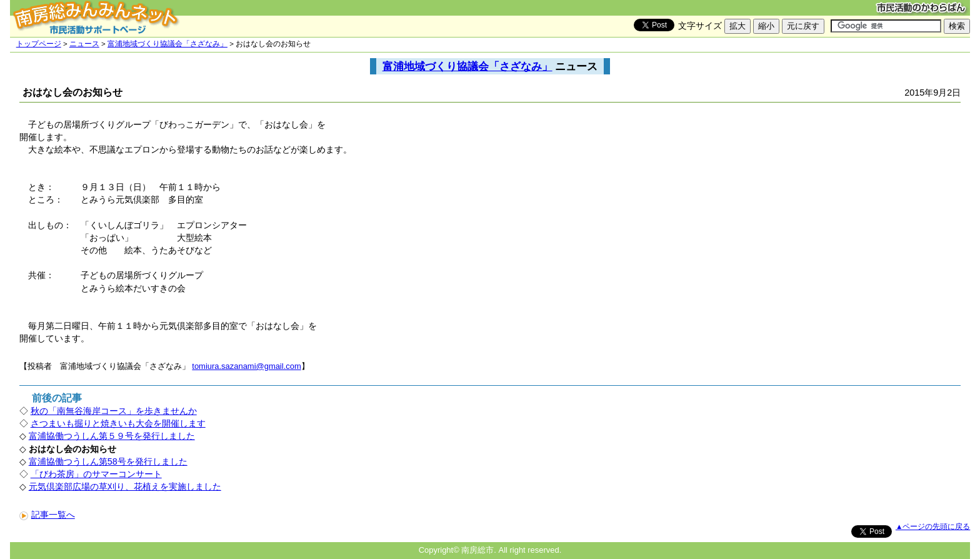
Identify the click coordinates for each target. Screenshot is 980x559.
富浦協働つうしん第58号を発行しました (108, 461)
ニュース (84, 44)
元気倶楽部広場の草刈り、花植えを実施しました (125, 486)
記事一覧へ (47, 515)
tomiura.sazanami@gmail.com (246, 366)
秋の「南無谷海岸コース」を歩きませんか (114, 411)
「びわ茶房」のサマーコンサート (96, 474)
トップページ (39, 44)
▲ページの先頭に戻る (933, 526)
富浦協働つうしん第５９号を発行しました (112, 436)
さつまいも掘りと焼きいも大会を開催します (118, 423)
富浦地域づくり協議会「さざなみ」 (167, 44)
